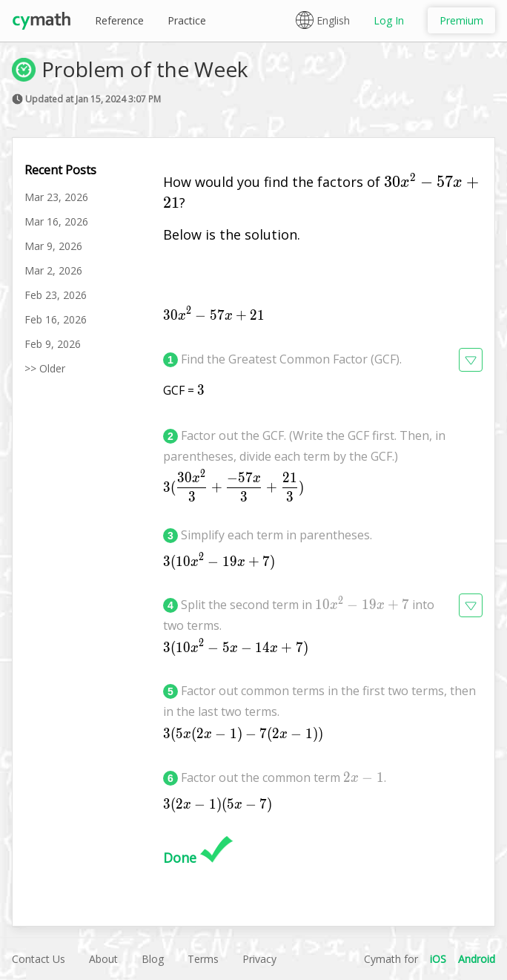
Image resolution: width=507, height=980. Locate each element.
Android (477, 959)
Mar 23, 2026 (56, 197)
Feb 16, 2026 (56, 319)
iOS (438, 959)
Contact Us (39, 959)
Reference (119, 20)
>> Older (45, 368)
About (103, 959)
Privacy (259, 959)
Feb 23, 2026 (56, 295)
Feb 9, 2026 (53, 344)
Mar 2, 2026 (53, 270)
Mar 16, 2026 (56, 221)
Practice (187, 20)
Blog (153, 959)
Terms (203, 959)
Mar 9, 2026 (53, 246)
